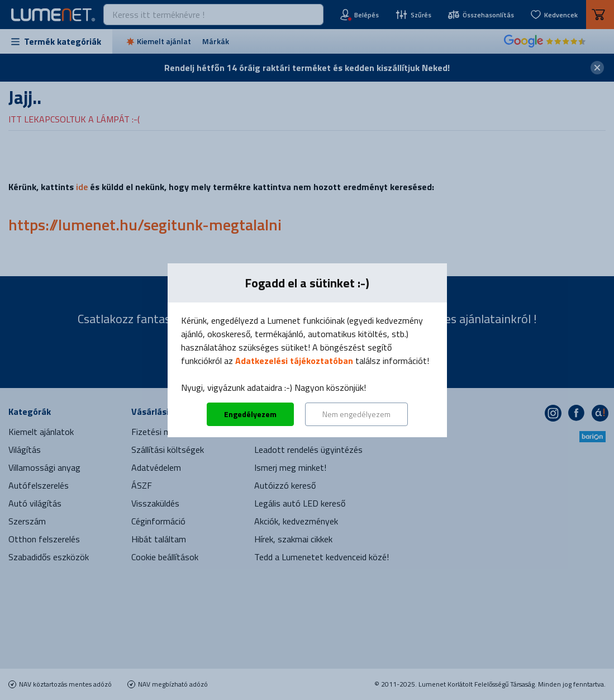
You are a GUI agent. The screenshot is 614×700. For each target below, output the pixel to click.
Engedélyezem (250, 414)
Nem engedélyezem (356, 414)
